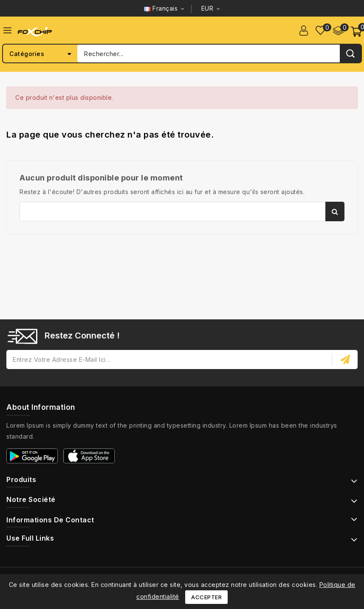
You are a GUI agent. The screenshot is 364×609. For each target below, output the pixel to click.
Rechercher (335, 211)
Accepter (206, 597)
